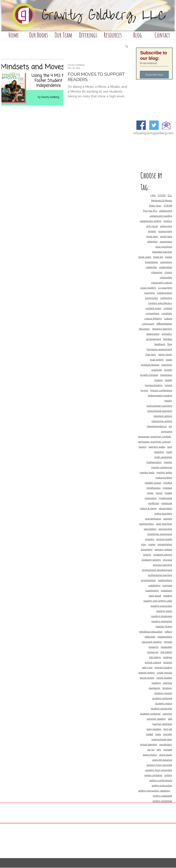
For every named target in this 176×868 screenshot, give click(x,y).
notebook (167, 503)
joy (170, 426)
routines (168, 657)
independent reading (160, 396)
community (152, 298)
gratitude (157, 370)
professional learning (160, 575)
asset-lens (166, 236)
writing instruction (162, 786)
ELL (170, 195)
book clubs (145, 257)
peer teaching (164, 524)
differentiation (164, 324)
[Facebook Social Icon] (141, 125)
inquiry (168, 401)
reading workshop (162, 621)
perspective (165, 529)
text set (168, 729)
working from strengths (159, 770)
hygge (144, 390)
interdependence (157, 426)
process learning (162, 565)
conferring (166, 298)
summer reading (156, 719)
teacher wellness (162, 724)
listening (159, 452)
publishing (154, 585)
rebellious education (151, 632)
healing (158, 380)
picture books (164, 539)
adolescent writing (151, 221)
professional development (157, 570)
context (168, 308)
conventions (152, 313)
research (154, 647)
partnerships (147, 524)
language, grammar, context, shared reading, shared (155, 437)
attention (152, 242)
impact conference (161, 390)
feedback (160, 344)
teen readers (154, 729)
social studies (164, 678)
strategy (167, 688)
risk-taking (155, 657)
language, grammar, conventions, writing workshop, (155, 442)
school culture (153, 662)
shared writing (147, 673)
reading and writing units (158, 601)
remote (168, 642)
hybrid (168, 385)
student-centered (150, 714)
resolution (166, 647)
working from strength (159, 765)
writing (168, 775)
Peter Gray (155, 206)
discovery (144, 329)
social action (147, 678)
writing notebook (162, 796)
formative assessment (159, 349)
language (167, 431)
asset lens (152, 236)
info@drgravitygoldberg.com (153, 133)
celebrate (151, 267)
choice (168, 272)
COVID (162, 195)
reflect (168, 632)
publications (165, 580)
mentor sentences (162, 467)
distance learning (162, 329)
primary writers (163, 549)
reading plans (164, 611)
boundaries (152, 262)
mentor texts (147, 472)
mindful (168, 483)
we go (151, 750)
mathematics (154, 462)
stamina (168, 683)
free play (151, 354)
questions (167, 591)
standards (154, 688)
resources (153, 652)
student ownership (161, 709)
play (144, 544)
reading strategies (162, 616)
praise (152, 544)
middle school (153, 483)
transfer (168, 734)
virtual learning (148, 744)
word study (166, 755)
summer (167, 714)
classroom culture (162, 283)
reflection (150, 637)
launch (143, 447)
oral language (153, 519)
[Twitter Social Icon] (154, 125)
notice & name (148, 508)
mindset (167, 488)
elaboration (153, 334)
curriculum (148, 324)
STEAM (168, 206)
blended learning (162, 252)
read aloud (155, 596)
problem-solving (151, 560)
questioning (152, 591)
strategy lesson (163, 693)
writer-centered (153, 775)
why (159, 750)
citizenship (166, 277)
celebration (166, 267)
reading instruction (161, 606)
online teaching (163, 514)
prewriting (147, 549)
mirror (159, 493)
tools (158, 734)
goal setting (157, 360)
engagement (154, 339)
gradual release (150, 365)
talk (170, 719)
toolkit (150, 734)
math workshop (163, 457)
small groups (165, 673)
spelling (156, 683)
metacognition (164, 478)
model (168, 493)
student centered (162, 698)
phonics (150, 539)
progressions (148, 580)
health (168, 380)
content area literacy (160, 303)
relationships (165, 637)
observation (165, 508)
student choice (164, 703)
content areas (153, 308)
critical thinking (153, 319)
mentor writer (164, 472)
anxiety (152, 231)
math (169, 452)
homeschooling (154, 385)
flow (170, 344)
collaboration (165, 293)
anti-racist (152, 226)
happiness (166, 375)
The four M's (150, 211)
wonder (168, 750)
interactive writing (162, 421)
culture (168, 319)
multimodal (165, 498)
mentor (168, 462)
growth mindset (149, 375)
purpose (167, 585)
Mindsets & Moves (162, 200)
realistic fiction (164, 626)
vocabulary (166, 744)
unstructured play (162, 739)
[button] (127, 47)
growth (168, 370)
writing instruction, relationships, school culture (155, 791)
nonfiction (154, 503)
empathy (167, 334)
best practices (164, 247)
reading (168, 596)
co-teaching (165, 288)
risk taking (166, 652)
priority (147, 555)
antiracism (166, 226)
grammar (167, 365)
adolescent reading (161, 216)
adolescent (166, 211)
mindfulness (154, 488)
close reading (148, 288)
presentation (165, 544)
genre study (165, 354)
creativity (167, 313)
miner (150, 493)
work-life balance (162, 760)
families (168, 339)
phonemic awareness (160, 534)
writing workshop (162, 801)
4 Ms (153, 195)
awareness (166, 242)
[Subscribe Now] (154, 75)
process (168, 560)
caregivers (166, 262)
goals (169, 360)
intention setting (163, 416)
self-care (147, 668)
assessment (165, 231)
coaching (149, 293)
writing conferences (161, 780)
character (157, 272)
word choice (150, 755)
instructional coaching (159, 406)
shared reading (163, 668)
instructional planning (160, 411)
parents (168, 519)
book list (158, 257)
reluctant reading (152, 642)
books (169, 257)
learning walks (157, 447)
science (168, 662)
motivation (151, 498)
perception (150, 529)
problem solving (163, 555)
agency (168, 221)
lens (170, 447)
